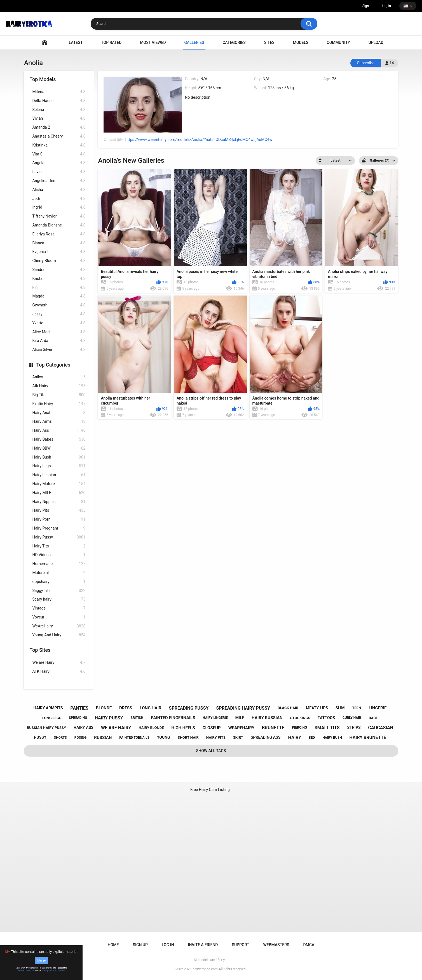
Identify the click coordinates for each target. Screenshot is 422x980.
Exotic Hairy (59, 404)
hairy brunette (368, 737)
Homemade (59, 564)
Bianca (59, 243)
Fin (59, 288)
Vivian (59, 118)
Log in (386, 6)
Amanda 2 (59, 127)
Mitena (59, 92)
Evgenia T (59, 252)
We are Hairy (59, 663)
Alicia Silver (59, 350)
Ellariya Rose (59, 234)
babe (373, 718)
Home (113, 945)
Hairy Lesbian (59, 475)
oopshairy (59, 582)
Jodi (59, 199)
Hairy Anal (59, 413)
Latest (76, 42)
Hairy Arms (59, 421)
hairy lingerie (215, 718)
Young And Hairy (59, 635)
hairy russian (267, 718)
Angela (59, 163)
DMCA (309, 945)
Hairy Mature (59, 484)
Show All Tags (211, 751)
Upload (376, 42)
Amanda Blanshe (59, 225)
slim (340, 708)
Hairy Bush (59, 457)
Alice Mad (59, 332)
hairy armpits (48, 708)
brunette (273, 728)
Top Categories (53, 365)
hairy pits (216, 737)
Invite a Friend (203, 945)
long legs (52, 718)
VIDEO (44, 43)
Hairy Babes (59, 439)
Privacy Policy (48, 970)
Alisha (59, 190)
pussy (40, 737)
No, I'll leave (60, 970)
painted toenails (134, 738)
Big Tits (59, 395)
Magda (59, 296)
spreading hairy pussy (243, 708)
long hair (150, 708)
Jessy (59, 314)
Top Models (43, 79)
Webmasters (276, 945)
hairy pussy (109, 718)
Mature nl (59, 573)
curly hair (352, 718)
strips (354, 728)
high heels (183, 728)
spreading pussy (189, 708)
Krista (59, 279)
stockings (300, 718)
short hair (188, 737)
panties (79, 708)
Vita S (59, 154)
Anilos (59, 377)
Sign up (368, 6)
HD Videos (59, 555)
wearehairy (241, 728)
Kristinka (59, 145)
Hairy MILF (59, 493)
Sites (269, 42)
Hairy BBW (59, 448)
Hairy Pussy (59, 537)
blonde (104, 708)
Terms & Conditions (26, 970)
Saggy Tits (59, 591)
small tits (327, 728)
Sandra (59, 270)
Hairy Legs (59, 466)
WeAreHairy (59, 626)
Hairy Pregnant (59, 528)
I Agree (41, 961)
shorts (60, 738)
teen (357, 708)
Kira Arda (59, 341)
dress (126, 708)
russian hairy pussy (46, 728)
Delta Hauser (59, 101)
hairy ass (84, 728)
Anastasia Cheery (59, 136)
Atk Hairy (59, 386)
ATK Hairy (59, 671)
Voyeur (59, 617)
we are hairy (116, 728)
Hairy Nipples (59, 502)
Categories (234, 42)
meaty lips (317, 708)
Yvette (59, 323)
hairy (295, 737)
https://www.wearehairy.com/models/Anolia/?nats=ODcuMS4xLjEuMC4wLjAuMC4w (199, 140)
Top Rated (111, 42)
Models (301, 42)
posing (81, 738)
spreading (78, 718)
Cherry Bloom (59, 261)
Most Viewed (153, 42)
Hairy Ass (59, 430)
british (137, 718)
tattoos (326, 718)
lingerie (378, 708)
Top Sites (40, 650)
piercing (299, 728)
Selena (59, 110)
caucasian (381, 728)
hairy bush (332, 738)
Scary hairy (59, 599)
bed (312, 738)
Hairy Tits (59, 546)
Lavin (59, 172)
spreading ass (266, 737)
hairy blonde (151, 728)
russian (103, 738)
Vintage (59, 608)
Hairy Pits (59, 510)
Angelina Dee (59, 181)
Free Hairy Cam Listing (210, 790)
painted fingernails (173, 718)
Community (338, 42)
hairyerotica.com (205, 969)
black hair (288, 708)
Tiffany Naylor (59, 216)
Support (240, 945)
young (164, 737)
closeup (212, 728)
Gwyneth (59, 305)
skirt (238, 737)
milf (240, 718)
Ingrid (59, 207)
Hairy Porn (59, 519)
